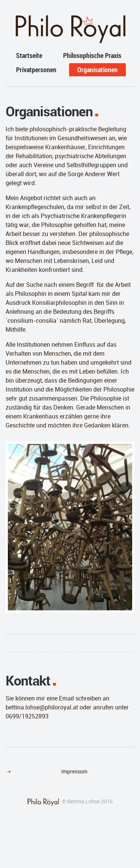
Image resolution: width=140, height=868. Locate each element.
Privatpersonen (36, 70)
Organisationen (97, 70)
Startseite (29, 55)
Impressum (74, 771)
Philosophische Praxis (92, 55)
